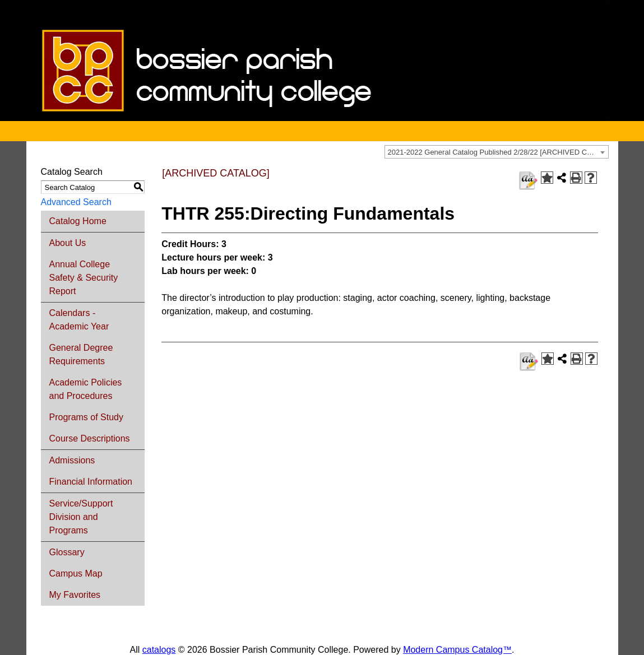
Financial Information (91, 482)
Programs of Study (87, 417)
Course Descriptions (90, 438)
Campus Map (76, 573)
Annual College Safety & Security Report (84, 278)
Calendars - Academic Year (79, 320)
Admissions (72, 460)
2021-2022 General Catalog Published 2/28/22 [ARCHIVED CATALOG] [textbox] (498, 152)
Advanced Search (76, 202)
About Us (68, 243)
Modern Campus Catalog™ (457, 650)
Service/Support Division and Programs (81, 517)
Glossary (67, 552)
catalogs (159, 650)
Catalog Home (78, 221)
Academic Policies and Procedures (86, 389)
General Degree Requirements (81, 354)
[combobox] (497, 152)
